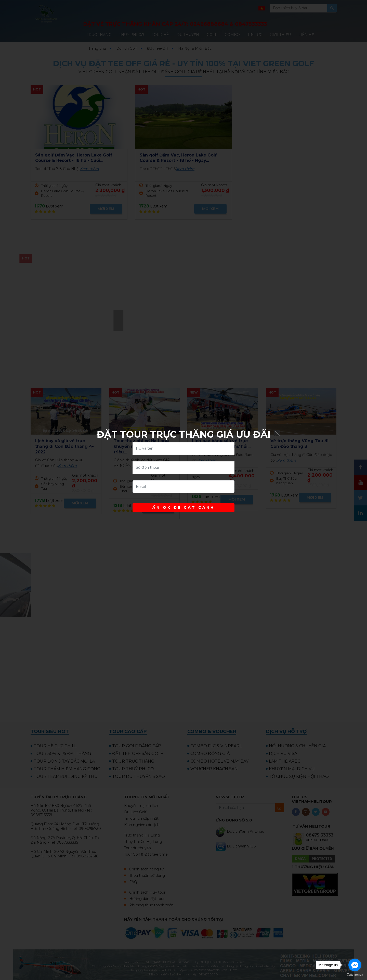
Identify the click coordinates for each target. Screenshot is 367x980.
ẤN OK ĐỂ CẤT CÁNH (183, 507)
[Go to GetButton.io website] (355, 975)
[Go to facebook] (355, 965)
